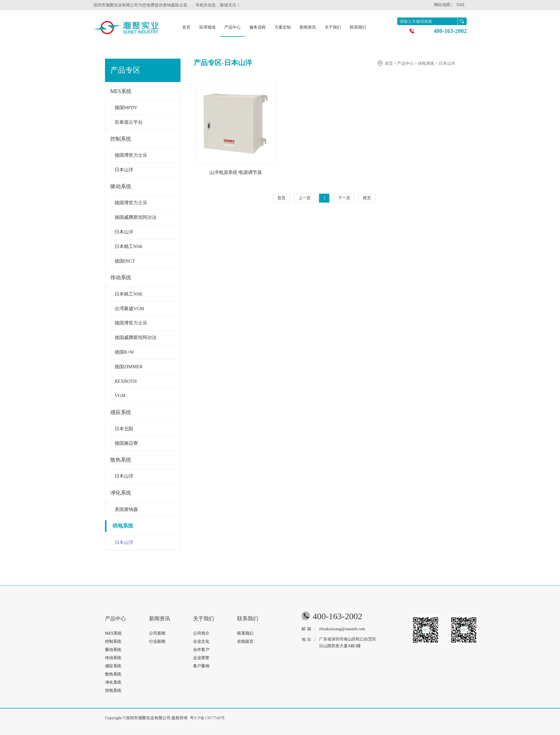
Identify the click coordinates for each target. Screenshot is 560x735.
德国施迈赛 (126, 443)
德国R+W (124, 352)
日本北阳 (124, 429)
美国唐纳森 (126, 509)
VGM (120, 396)
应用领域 (207, 27)
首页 (186, 27)
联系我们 (358, 27)
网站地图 (442, 5)
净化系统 (121, 493)
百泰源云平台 (129, 122)
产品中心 (232, 27)
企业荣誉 (201, 658)
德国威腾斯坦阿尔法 (136, 217)
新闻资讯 (308, 27)
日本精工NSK (129, 246)
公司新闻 (157, 633)
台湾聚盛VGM (129, 309)
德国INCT (125, 261)
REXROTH (126, 381)
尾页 (367, 198)
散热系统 (121, 460)
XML (461, 5)
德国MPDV (126, 108)
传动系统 (121, 277)
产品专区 (125, 70)
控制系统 (121, 139)
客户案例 (201, 666)
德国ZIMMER (129, 367)
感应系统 (121, 412)
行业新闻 (157, 641)
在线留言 (245, 641)
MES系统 (121, 91)
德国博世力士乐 (131, 155)
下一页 (344, 198)
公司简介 (201, 633)
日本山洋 (124, 170)
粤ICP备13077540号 (207, 718)
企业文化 (201, 641)
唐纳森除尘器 (175, 5)
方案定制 (283, 27)
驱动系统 (121, 186)
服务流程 (258, 27)
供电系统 (121, 526)
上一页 (304, 198)
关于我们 (333, 27)
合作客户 (201, 650)
